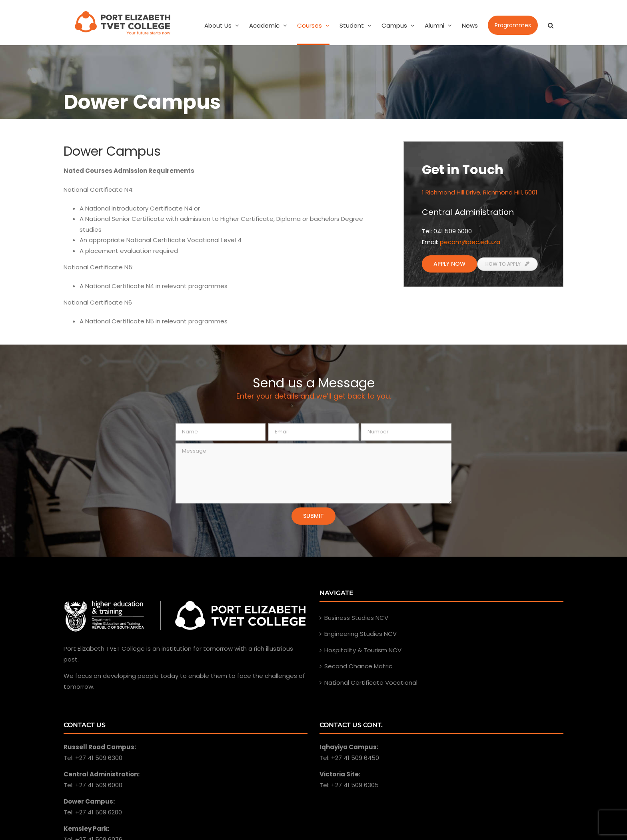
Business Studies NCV (356, 618)
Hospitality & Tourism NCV (363, 650)
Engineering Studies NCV (360, 634)
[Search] (551, 25)
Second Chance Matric (358, 666)
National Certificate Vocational (371, 683)
